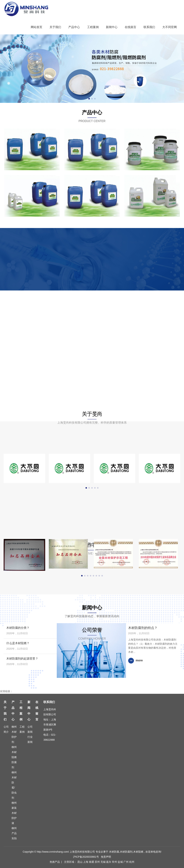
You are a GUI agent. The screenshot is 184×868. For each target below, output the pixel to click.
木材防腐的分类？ (18, 628)
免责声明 (106, 857)
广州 (126, 862)
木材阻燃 (138, 852)
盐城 (121, 862)
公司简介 (6, 729)
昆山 (80, 862)
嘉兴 (109, 862)
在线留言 (130, 27)
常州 (115, 862)
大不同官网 (170, 27)
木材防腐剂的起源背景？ (22, 659)
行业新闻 (30, 739)
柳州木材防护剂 (14, 734)
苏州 (98, 862)
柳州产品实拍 (14, 833)
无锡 (103, 862)
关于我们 (55, 27)
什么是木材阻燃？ (18, 643)
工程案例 (93, 27)
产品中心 (74, 27)
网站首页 (37, 27)
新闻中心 (112, 27)
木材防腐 (114, 852)
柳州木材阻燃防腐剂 (14, 757)
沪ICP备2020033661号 (86, 857)
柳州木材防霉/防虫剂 (14, 785)
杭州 (132, 862)
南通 (92, 862)
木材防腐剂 (126, 852)
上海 (86, 862)
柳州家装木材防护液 (14, 813)
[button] (89, 99)
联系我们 (149, 27)
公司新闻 (30, 729)
